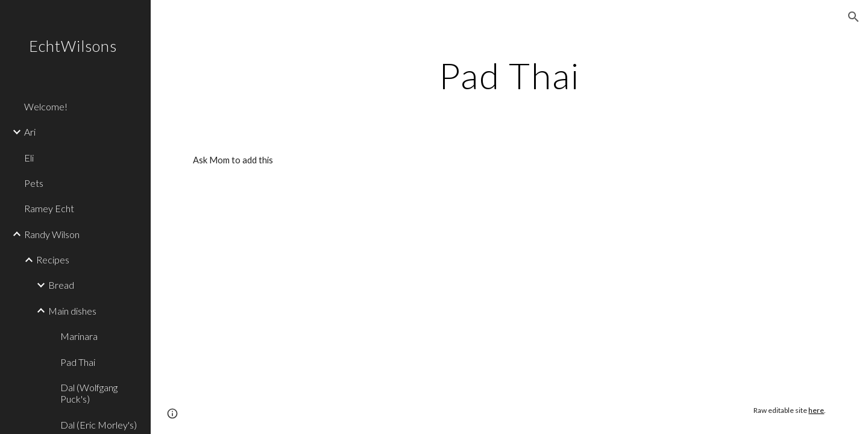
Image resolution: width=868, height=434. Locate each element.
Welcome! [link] (46, 106)
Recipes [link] (53, 259)
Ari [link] (30, 132)
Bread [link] (61, 285)
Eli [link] (29, 158)
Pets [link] (34, 183)
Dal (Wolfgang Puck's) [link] (89, 393)
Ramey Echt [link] (49, 208)
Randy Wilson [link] (52, 234)
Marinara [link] (79, 336)
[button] (854, 17)
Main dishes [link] (72, 311)
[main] (509, 75)
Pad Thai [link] (78, 362)
